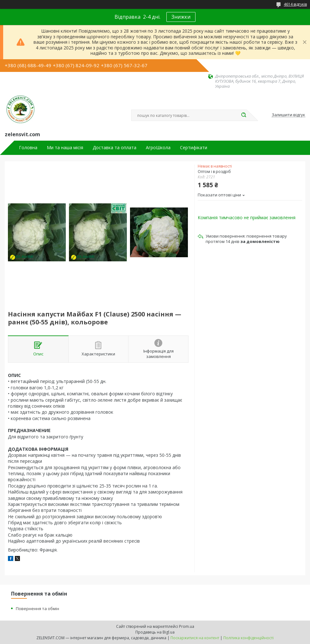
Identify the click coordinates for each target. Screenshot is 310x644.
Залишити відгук (288, 115)
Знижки (181, 17)
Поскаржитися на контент (195, 638)
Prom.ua (187, 626)
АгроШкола (158, 148)
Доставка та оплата (115, 148)
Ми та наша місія (65, 148)
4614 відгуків (295, 4)
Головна (28, 148)
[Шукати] (244, 115)
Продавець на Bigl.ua (155, 632)
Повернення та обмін (37, 609)
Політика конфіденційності (248, 638)
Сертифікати (194, 148)
